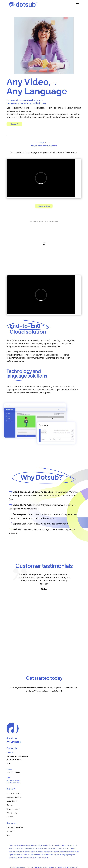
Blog (8, 835)
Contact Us (14, 124)
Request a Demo (44, 206)
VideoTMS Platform (14, 793)
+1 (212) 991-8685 (13, 772)
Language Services (14, 797)
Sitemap (10, 817)
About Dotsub (12, 801)
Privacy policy (12, 813)
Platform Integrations (15, 827)
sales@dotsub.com (13, 783)
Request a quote (13, 809)
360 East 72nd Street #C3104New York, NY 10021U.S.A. (17, 760)
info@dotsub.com (13, 781)
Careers (10, 805)
